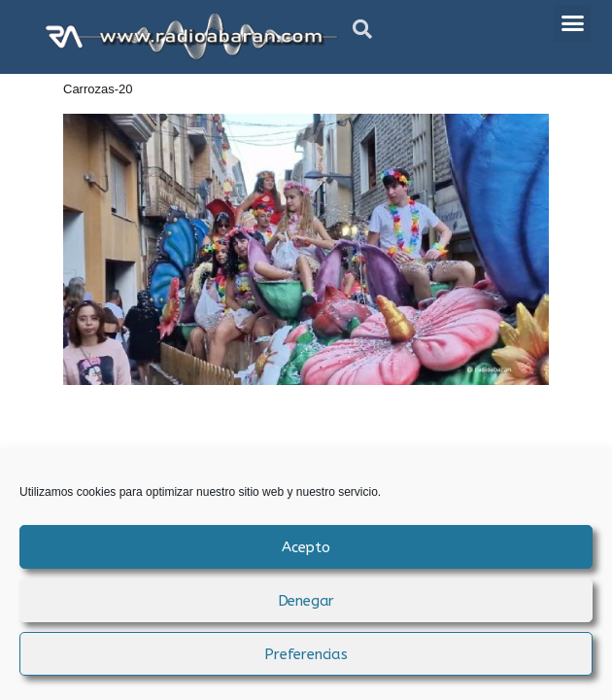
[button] (362, 29)
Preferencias (306, 654)
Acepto (306, 547)
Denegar (306, 601)
